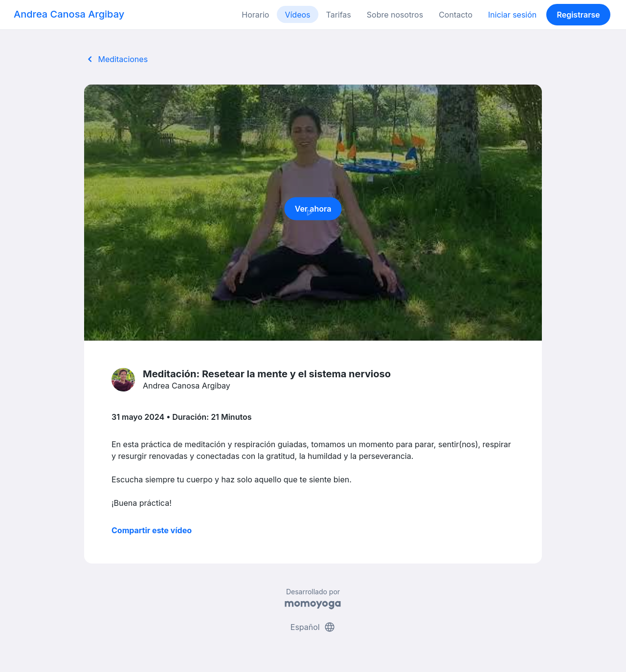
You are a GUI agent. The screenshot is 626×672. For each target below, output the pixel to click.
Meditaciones (116, 59)
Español (313, 627)
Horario (255, 15)
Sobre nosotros (395, 15)
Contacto (456, 15)
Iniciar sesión (512, 15)
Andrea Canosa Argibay (69, 14)
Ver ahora (313, 212)
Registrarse (578, 15)
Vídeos (297, 15)
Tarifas (339, 15)
